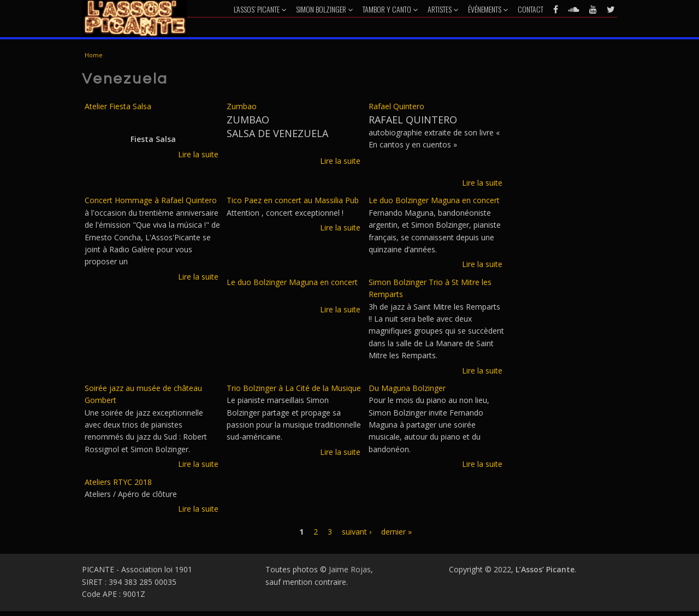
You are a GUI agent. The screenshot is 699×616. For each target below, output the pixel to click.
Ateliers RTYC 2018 (118, 482)
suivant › (357, 532)
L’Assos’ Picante (260, 9)
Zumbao (242, 106)
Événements (488, 9)
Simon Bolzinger (324, 9)
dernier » (396, 532)
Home (94, 55)
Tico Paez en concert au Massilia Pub (293, 200)
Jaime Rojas (350, 569)
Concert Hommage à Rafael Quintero (151, 200)
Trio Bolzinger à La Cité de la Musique (294, 388)
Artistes (443, 9)
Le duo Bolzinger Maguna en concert (434, 200)
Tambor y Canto (390, 9)
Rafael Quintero (396, 106)
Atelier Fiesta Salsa (118, 106)
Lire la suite (198, 154)
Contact (531, 9)
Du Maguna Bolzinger (407, 388)
